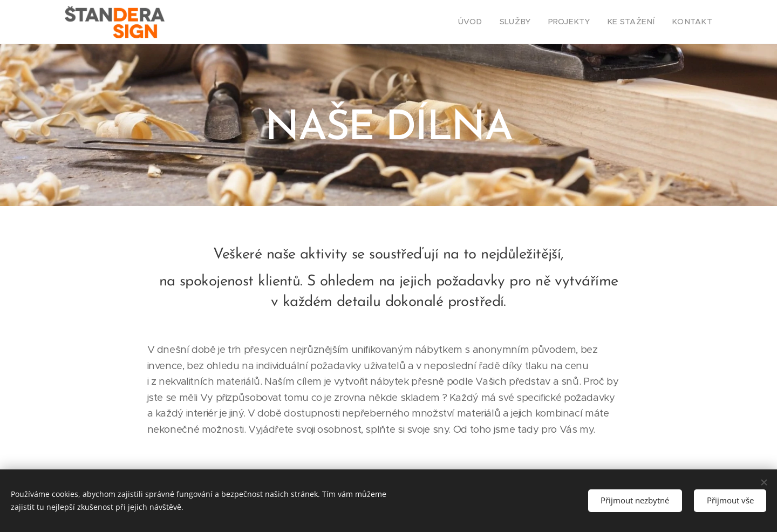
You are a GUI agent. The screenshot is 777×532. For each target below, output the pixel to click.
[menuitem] (490, 22)
